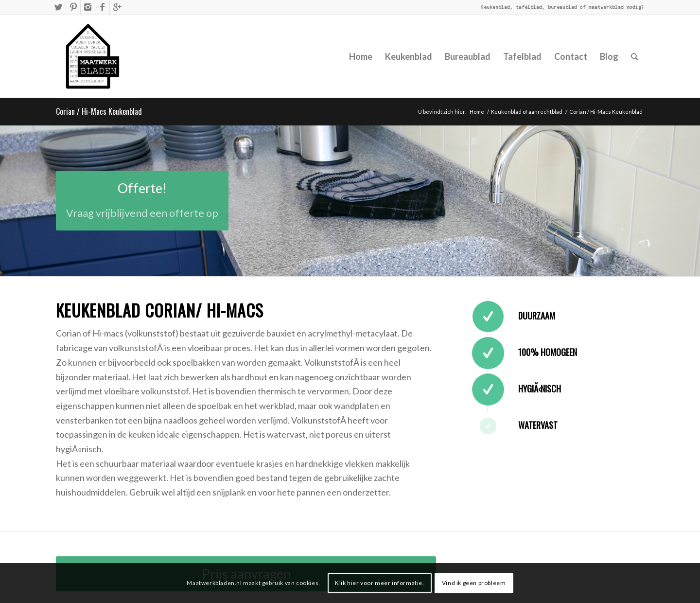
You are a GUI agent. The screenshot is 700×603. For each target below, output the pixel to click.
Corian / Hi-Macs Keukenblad (99, 111)
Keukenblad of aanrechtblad (527, 112)
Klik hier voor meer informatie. (380, 583)
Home (477, 112)
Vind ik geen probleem (474, 583)
